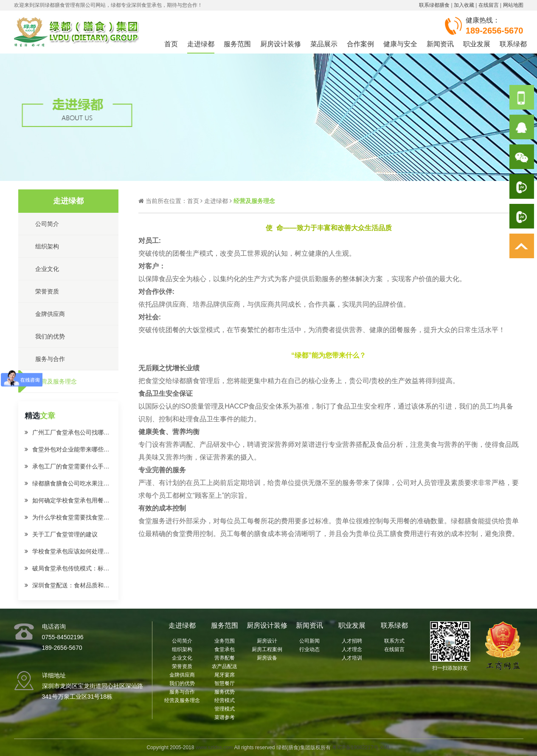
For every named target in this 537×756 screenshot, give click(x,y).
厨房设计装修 (281, 44)
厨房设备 (267, 658)
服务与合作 (182, 692)
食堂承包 (225, 649)
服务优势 (225, 692)
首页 (171, 44)
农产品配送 (225, 666)
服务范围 (237, 44)
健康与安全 (400, 44)
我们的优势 (182, 683)
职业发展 (477, 44)
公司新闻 (309, 641)
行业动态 (309, 649)
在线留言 (489, 5)
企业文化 (182, 658)
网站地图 (513, 5)
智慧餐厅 (225, 683)
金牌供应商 (182, 675)
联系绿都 (513, 44)
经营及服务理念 (182, 700)
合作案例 (360, 44)
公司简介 (182, 641)
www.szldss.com (214, 748)
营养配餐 (225, 658)
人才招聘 (352, 641)
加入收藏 (464, 5)
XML (385, 748)
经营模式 (225, 700)
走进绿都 (201, 44)
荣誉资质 (182, 666)
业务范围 (225, 641)
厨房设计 (267, 641)
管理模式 (225, 709)
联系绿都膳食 (434, 5)
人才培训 (352, 658)
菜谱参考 (225, 717)
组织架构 (182, 649)
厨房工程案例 (267, 649)
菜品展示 (324, 44)
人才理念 (352, 649)
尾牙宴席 (225, 675)
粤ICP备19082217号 (355, 748)
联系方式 (394, 641)
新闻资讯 (440, 44)
